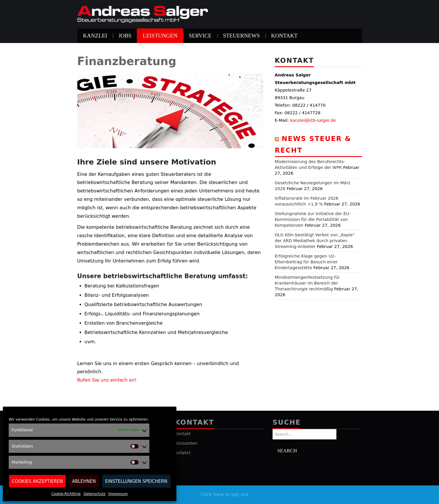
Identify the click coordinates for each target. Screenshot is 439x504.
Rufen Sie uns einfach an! (107, 380)
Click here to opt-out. (225, 495)
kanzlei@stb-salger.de (313, 120)
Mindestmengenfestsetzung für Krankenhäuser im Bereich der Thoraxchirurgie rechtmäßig (307, 283)
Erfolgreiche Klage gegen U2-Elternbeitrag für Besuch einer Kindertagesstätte (306, 262)
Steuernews (241, 36)
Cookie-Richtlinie (66, 494)
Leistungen (160, 36)
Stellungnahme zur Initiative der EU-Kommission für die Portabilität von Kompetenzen (313, 219)
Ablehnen (84, 481)
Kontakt (284, 36)
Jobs (125, 36)
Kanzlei (95, 36)
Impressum (118, 494)
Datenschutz (95, 494)
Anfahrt (183, 453)
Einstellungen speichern (136, 481)
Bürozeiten (186, 443)
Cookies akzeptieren (37, 481)
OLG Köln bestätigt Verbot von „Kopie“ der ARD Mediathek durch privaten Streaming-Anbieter (315, 241)
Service (200, 36)
